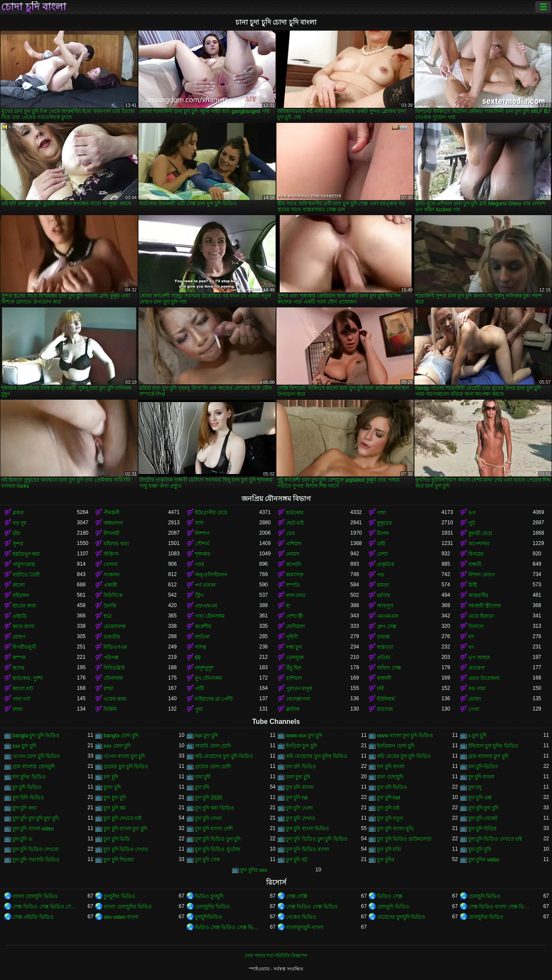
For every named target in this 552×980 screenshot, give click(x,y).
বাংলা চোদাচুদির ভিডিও (128, 907)
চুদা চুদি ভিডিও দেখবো (36, 849)
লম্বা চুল (294, 647)
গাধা (381, 513)
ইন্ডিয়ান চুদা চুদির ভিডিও (493, 746)
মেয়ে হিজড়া (481, 616)
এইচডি (20, 616)
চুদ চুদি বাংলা (481, 777)
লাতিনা (202, 637)
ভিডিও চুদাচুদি (209, 896)
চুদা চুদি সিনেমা (119, 860)
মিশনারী (111, 533)
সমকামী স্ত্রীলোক (485, 606)
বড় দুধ (19, 523)
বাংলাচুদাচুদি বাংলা (305, 927)
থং (471, 647)
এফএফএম (206, 606)
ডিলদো (476, 626)
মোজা (475, 699)
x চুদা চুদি (478, 736)
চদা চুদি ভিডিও (483, 767)
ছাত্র (108, 616)
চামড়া (383, 585)
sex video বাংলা (121, 917)
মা (288, 606)
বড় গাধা (477, 689)
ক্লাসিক (293, 709)
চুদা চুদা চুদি (115, 798)
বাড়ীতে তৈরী (26, 575)
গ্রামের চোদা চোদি (213, 767)
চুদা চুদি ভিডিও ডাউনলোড (404, 839)
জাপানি (293, 564)
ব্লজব (18, 513)
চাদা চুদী (203, 777)
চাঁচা (16, 533)
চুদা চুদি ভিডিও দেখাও (126, 849)
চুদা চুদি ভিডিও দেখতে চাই (495, 839)
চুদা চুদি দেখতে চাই (122, 818)
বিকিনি (110, 709)
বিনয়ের (476, 554)
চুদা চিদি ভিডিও (28, 798)
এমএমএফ (388, 616)
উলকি (110, 606)
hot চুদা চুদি (206, 736)
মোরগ (19, 637)
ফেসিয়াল (295, 626)
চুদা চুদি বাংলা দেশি (214, 829)
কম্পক (19, 658)
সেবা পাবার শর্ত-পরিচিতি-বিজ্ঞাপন (276, 955)
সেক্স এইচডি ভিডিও (33, 917)
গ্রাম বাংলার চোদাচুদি (34, 767)
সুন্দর (18, 544)
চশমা (108, 689)
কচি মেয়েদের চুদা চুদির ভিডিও (317, 756)
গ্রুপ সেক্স (386, 626)
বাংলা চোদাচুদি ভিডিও (35, 896)
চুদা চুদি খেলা (299, 808)
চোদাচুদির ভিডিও (212, 907)
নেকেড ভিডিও (301, 917)
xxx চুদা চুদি (24, 746)
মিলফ (383, 533)
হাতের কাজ (24, 606)
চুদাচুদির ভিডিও (119, 896)
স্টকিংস (111, 554)
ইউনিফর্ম (386, 699)
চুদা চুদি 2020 (209, 798)
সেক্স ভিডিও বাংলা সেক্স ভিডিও (500, 907)
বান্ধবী (475, 564)
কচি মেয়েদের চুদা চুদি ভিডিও (224, 756)
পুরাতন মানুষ (299, 689)
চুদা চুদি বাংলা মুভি (395, 829)
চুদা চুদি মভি (389, 849)
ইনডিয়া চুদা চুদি (301, 746)
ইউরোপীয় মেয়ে (211, 513)
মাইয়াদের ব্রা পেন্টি (214, 699)
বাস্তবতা (385, 647)
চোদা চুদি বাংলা (33, 7)
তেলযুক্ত (295, 658)
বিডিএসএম (115, 647)
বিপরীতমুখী (24, 647)
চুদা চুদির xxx (254, 870)
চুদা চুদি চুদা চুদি (483, 808)
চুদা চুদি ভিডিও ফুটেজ (218, 849)
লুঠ (472, 523)
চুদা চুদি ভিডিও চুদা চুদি (218, 839)
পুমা (199, 709)
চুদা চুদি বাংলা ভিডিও (307, 829)
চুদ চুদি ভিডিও (27, 787)
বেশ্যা (382, 554)
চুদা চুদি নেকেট (483, 818)
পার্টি (199, 689)
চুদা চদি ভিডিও (392, 787)
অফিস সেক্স (389, 668)
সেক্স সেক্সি (297, 896)
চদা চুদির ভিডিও (29, 777)
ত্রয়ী (381, 544)
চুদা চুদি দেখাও (301, 818)
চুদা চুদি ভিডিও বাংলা (307, 849)
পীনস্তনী (111, 513)
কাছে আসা (24, 626)
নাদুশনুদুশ (204, 668)
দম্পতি (293, 585)
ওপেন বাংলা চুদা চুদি (124, 756)
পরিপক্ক (111, 658)
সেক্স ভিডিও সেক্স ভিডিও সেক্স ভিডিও (45, 907)
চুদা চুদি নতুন (390, 818)
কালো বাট (23, 689)
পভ (381, 575)
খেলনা (110, 564)
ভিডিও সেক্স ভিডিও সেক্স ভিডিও (227, 927)
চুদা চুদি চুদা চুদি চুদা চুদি (36, 818)
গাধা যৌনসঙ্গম (210, 616)
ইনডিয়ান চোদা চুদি (396, 746)
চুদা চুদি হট (297, 860)
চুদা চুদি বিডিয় (483, 829)
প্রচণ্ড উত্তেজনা (484, 678)
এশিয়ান (294, 544)
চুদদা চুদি (112, 787)
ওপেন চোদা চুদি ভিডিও (36, 756)
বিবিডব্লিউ (114, 668)
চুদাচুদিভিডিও (209, 917)
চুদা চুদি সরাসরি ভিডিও (36, 860)
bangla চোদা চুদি (121, 736)
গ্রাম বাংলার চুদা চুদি (488, 756)
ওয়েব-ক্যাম (115, 699)
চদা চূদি (111, 777)
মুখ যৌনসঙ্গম (209, 678)
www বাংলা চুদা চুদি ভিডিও (405, 736)
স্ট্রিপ (199, 595)
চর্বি (380, 689)
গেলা (474, 709)
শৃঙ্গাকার (203, 554)
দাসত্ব (201, 647)
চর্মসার (384, 595)
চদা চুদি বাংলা (391, 767)
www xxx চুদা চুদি (304, 736)
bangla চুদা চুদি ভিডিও (36, 736)
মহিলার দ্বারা (116, 544)
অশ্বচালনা (113, 523)
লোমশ (293, 554)
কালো (19, 585)
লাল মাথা (296, 595)
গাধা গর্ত (21, 699)
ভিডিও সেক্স (389, 896)
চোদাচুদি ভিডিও (484, 896)
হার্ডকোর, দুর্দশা (28, 678)
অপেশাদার (479, 544)
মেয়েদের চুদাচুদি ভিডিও (401, 917)
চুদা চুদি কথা (25, 808)
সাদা (199, 523)
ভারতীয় (112, 637)
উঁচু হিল (294, 668)
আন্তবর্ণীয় (478, 595)
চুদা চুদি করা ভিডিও (215, 808)
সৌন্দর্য (202, 544)
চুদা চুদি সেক (207, 860)
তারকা (383, 637)
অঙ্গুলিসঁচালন (211, 575)
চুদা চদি (202, 787)
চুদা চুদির (386, 860)
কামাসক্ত (295, 575)
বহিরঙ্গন (21, 595)
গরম (200, 564)
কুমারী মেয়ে (480, 533)
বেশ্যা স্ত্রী (294, 616)
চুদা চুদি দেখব (209, 818)
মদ (471, 637)
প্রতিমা (384, 658)
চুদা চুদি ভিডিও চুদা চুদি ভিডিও (317, 839)
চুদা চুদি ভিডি (117, 839)
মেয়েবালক (114, 626)
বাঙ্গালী (384, 678)
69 (198, 658)
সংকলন (111, 575)
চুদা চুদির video (484, 860)
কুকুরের (384, 523)
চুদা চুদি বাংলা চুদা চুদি (125, 829)
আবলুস (385, 606)
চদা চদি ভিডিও (301, 767)
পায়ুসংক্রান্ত (24, 564)
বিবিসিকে (113, 595)
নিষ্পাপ (202, 533)
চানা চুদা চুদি (298, 777)
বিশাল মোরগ (482, 575)
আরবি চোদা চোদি (213, 746)
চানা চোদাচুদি (390, 777)
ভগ (472, 513)
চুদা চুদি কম (115, 808)
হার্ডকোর (295, 513)
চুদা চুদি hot (388, 798)
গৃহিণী (292, 637)
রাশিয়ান (294, 678)
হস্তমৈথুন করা (26, 554)
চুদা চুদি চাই (388, 808)
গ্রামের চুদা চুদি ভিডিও (126, 767)
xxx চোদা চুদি (117, 746)
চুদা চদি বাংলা (300, 787)
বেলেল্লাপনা (298, 699)
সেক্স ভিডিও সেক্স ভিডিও (312, 907)
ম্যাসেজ (385, 709)
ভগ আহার (479, 658)
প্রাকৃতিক (386, 564)
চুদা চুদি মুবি (480, 849)
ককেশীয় (203, 626)
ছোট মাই (295, 523)
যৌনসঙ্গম (113, 678)
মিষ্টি (473, 585)
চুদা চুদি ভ (22, 839)
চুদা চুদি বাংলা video (33, 829)
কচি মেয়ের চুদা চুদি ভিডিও (404, 756)
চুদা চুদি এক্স (480, 798)
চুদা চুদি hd (297, 798)
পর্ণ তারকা (205, 585)
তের (290, 533)
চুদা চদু (475, 787)
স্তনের (19, 668)
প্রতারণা (477, 668)
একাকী (110, 585)
